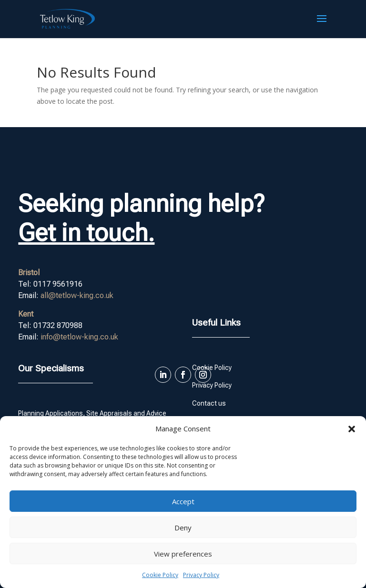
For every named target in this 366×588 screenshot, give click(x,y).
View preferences (183, 554)
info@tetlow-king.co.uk (79, 337)
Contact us (209, 403)
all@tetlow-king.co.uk (77, 295)
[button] (352, 429)
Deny (183, 528)
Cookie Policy (160, 575)
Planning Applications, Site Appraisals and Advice (92, 413)
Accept (183, 501)
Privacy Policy (201, 575)
